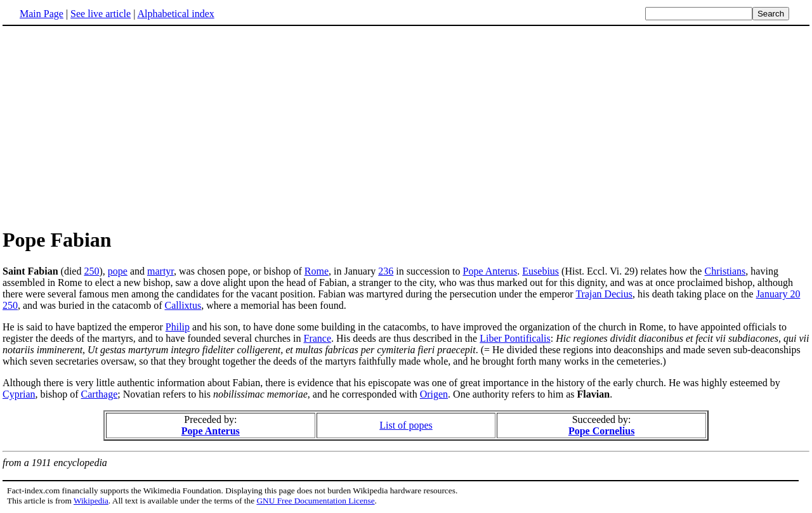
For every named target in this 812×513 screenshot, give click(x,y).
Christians (725, 271)
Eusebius (540, 271)
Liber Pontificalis (515, 338)
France (318, 338)
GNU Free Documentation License (315, 501)
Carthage (100, 394)
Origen (434, 394)
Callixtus (183, 305)
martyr (160, 271)
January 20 (778, 294)
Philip (178, 327)
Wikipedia (91, 501)
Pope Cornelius (601, 431)
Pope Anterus (490, 271)
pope (118, 271)
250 (91, 271)
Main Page (42, 14)
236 (386, 271)
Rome (317, 271)
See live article (101, 14)
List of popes (406, 425)
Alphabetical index (175, 14)
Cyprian (19, 394)
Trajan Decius (604, 294)
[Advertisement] (109, 126)
